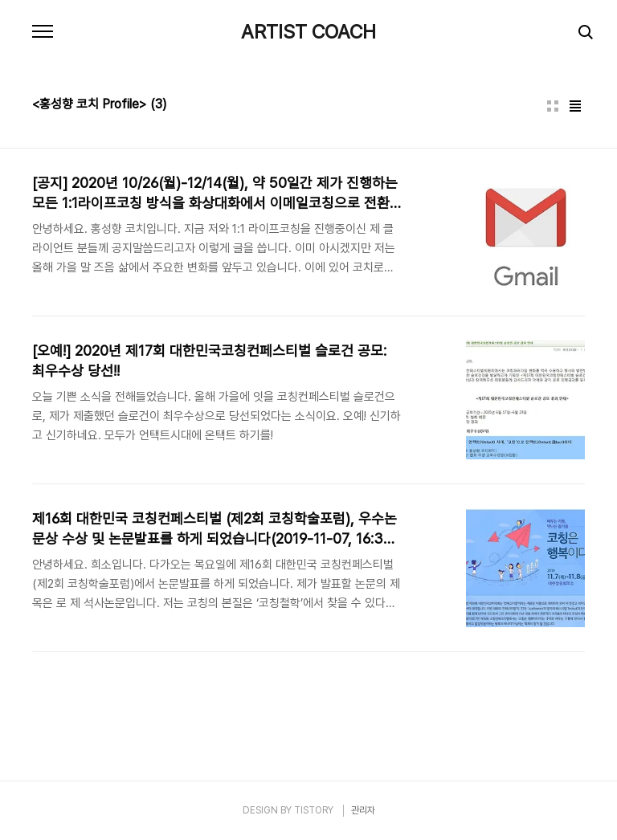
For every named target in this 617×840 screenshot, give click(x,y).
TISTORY (314, 810)
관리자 (363, 810)
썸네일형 (553, 106)
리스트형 (575, 106)
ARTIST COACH (308, 32)
